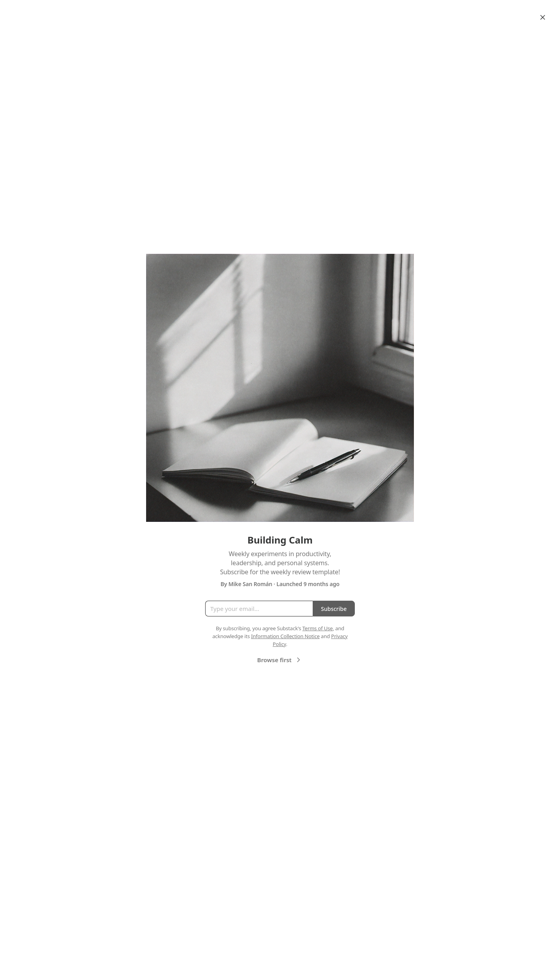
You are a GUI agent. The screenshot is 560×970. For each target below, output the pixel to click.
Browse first (280, 660)
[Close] (543, 17)
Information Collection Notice (285, 636)
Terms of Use (318, 628)
